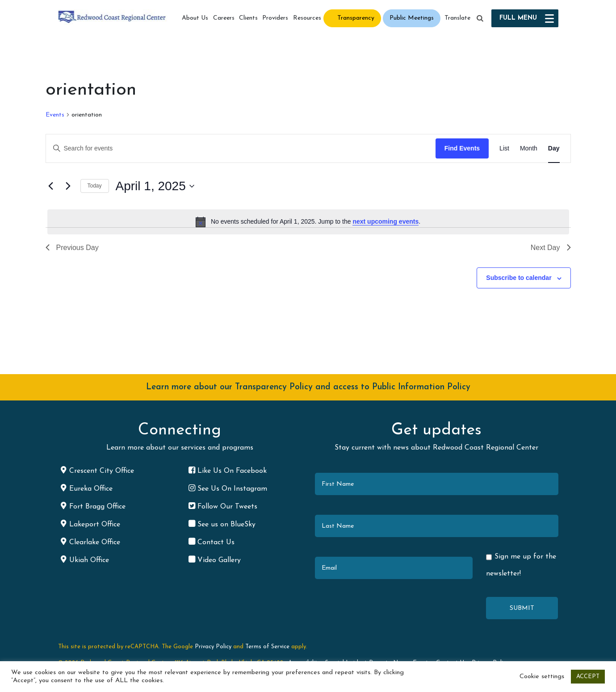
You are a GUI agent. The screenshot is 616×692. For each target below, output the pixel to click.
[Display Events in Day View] (554, 148)
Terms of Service (267, 647)
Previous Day (72, 248)
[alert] (308, 222)
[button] (480, 19)
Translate (457, 18)
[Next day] (68, 186)
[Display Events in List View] (504, 148)
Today (95, 186)
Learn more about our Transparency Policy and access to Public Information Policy (308, 387)
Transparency (356, 18)
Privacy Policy (213, 647)
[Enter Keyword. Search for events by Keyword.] (241, 148)
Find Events (462, 148)
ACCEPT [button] (588, 677)
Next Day (551, 248)
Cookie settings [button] (542, 677)
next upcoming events (386, 221)
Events (55, 115)
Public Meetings (412, 18)
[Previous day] (51, 186)
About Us (195, 18)
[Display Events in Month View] (529, 148)
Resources (307, 18)
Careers (224, 18)
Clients (248, 18)
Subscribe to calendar (519, 278)
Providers (275, 18)
